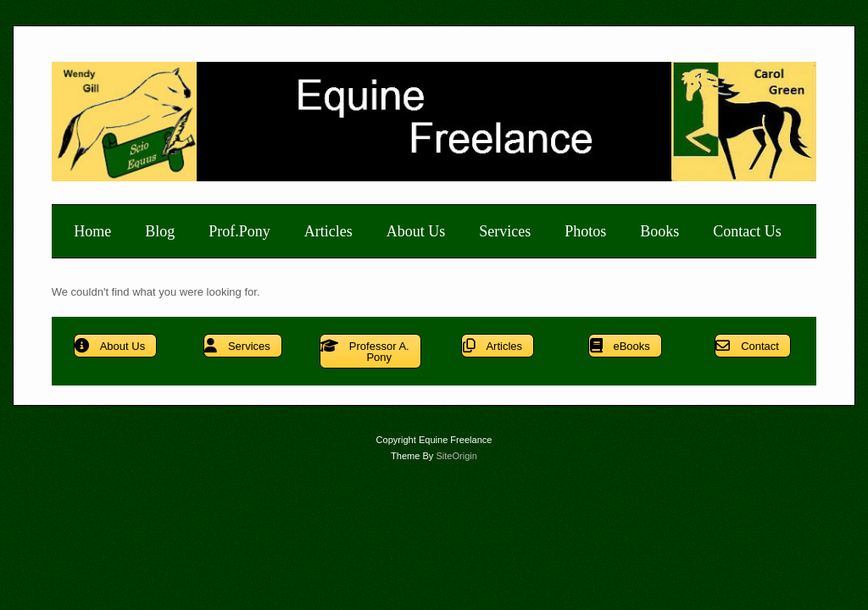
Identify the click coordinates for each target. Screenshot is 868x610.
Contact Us (747, 231)
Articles (328, 231)
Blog (160, 231)
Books (659, 231)
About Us (416, 231)
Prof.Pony (239, 231)
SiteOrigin (456, 456)
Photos (585, 231)
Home (92, 231)
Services (505, 231)
